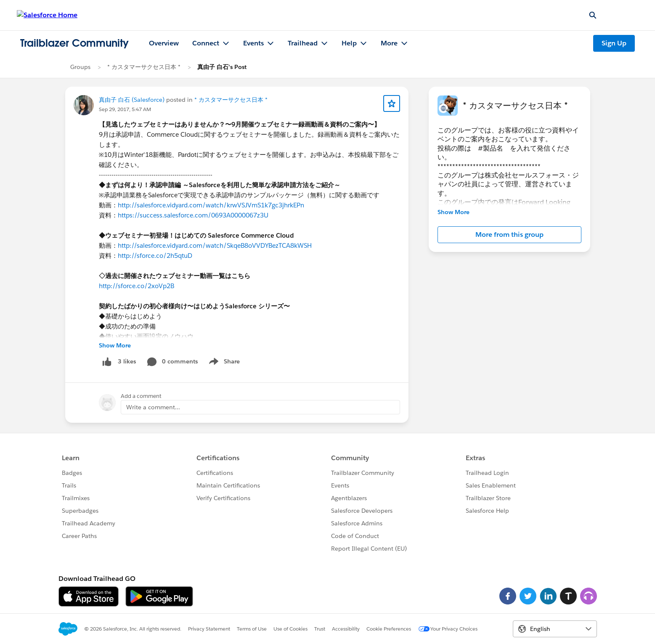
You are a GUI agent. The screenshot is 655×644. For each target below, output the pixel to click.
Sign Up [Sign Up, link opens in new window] (614, 43)
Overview (164, 43)
